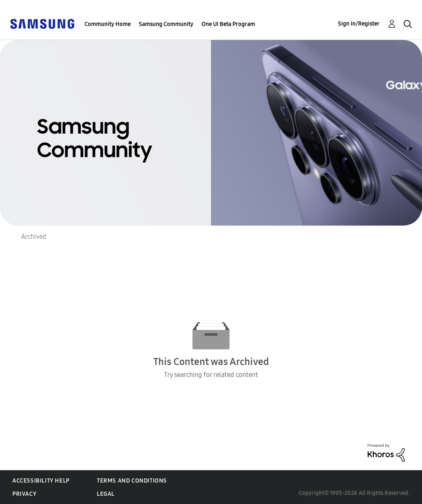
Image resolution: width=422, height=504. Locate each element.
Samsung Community (166, 24)
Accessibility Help (41, 481)
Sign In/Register (359, 24)
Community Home (108, 24)
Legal (106, 494)
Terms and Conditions (132, 481)
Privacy (24, 494)
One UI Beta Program (228, 24)
